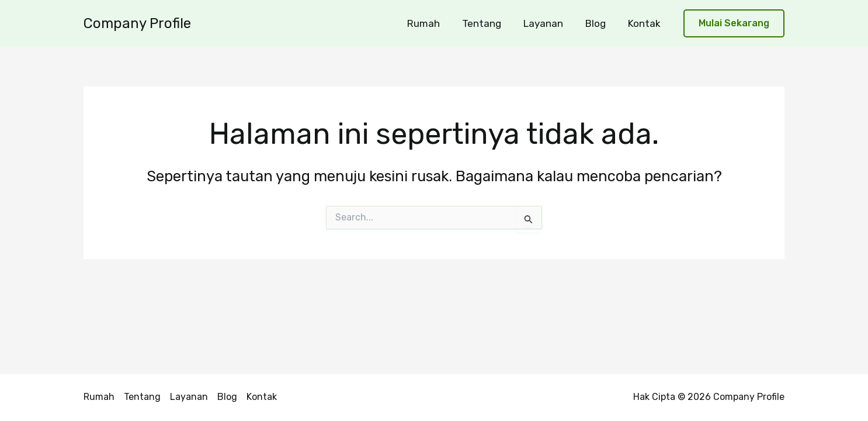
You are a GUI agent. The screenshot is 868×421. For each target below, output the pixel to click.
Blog (599, 23)
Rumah (434, 23)
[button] (734, 24)
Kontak (645, 23)
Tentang (490, 23)
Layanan (549, 23)
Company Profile (137, 23)
